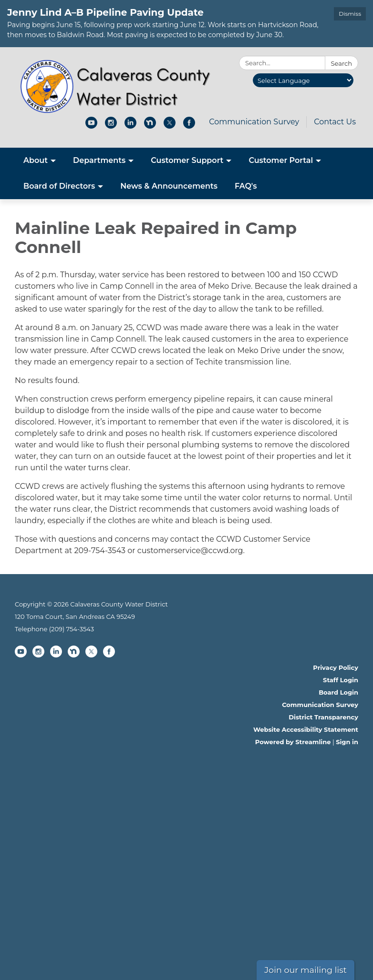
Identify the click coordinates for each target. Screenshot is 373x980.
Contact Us (335, 122)
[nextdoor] (150, 126)
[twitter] (170, 126)
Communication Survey (254, 122)
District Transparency (323, 717)
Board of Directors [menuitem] (59, 186)
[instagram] (111, 126)
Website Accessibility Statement (306, 729)
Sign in (347, 742)
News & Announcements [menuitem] (169, 186)
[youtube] (91, 126)
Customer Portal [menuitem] (281, 160)
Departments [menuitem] (99, 160)
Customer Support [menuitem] (187, 160)
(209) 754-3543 (72, 629)
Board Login (338, 692)
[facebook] (189, 126)
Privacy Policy (336, 667)
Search (342, 63)
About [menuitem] (36, 160)
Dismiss (350, 14)
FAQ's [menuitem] (246, 186)
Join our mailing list (306, 970)
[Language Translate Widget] (303, 80)
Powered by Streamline (293, 742)
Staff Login (341, 680)
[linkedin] (130, 126)
